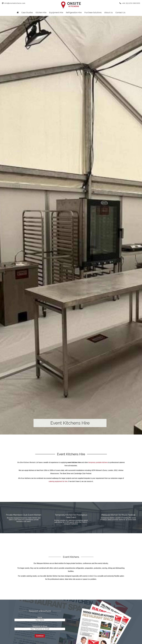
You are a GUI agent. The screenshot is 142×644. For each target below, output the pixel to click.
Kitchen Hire (41, 12)
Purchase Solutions (93, 12)
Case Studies (27, 12)
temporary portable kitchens (98, 462)
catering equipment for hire (58, 481)
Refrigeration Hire (74, 12)
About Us (109, 12)
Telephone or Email (40, 626)
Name (40, 617)
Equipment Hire (56, 12)
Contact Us (120, 12)
